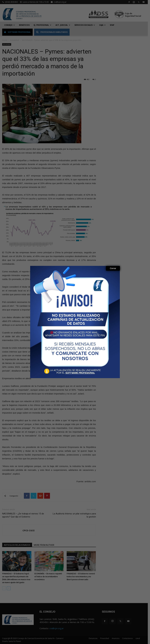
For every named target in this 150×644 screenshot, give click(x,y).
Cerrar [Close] (113, 268)
